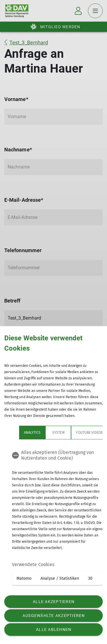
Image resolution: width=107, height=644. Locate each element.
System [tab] (43, 433)
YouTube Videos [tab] (74, 433)
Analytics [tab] (17, 433)
